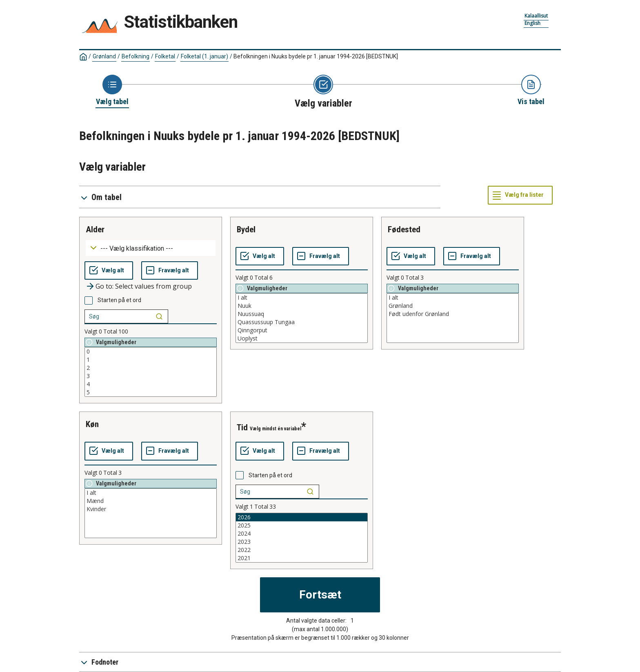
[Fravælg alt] (170, 271)
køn (92, 424)
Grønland (104, 56)
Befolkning (136, 56)
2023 (302, 542)
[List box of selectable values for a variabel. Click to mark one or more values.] (151, 372)
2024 (302, 534)
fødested (404, 229)
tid (242, 427)
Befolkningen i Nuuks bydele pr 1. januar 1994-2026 (316, 56)
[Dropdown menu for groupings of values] (151, 248)
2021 (302, 558)
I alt (302, 298)
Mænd (151, 501)
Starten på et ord (119, 300)
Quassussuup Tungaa (302, 322)
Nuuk (302, 306)
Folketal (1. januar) (204, 56)
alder (95, 229)
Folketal (165, 56)
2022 (302, 550)
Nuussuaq (302, 314)
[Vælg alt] (109, 271)
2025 (302, 525)
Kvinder (151, 509)
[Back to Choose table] (112, 91)
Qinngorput (302, 330)
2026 (302, 517)
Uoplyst (302, 338)
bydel (246, 229)
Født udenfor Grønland (453, 314)
